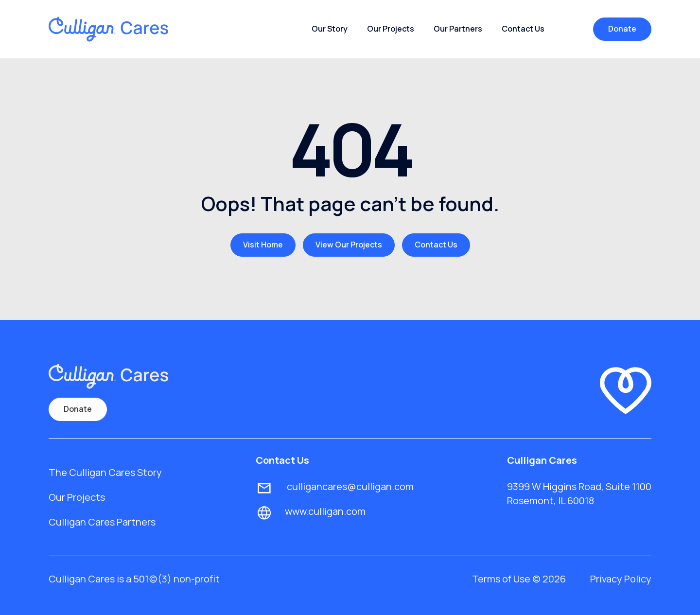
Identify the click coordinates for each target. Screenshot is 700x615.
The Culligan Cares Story (105, 472)
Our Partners (458, 29)
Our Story (330, 29)
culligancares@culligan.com (349, 486)
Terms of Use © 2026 (519, 579)
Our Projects (391, 29)
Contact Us (523, 29)
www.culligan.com (325, 511)
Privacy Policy (621, 579)
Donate (622, 29)
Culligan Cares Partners (102, 522)
